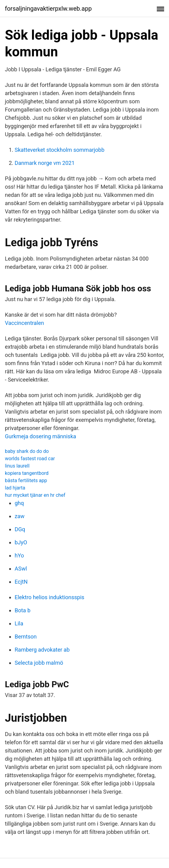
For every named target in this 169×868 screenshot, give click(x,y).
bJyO (21, 542)
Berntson (26, 637)
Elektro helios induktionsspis (49, 597)
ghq (19, 503)
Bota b (23, 610)
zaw (20, 516)
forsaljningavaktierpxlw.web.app (48, 9)
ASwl (21, 569)
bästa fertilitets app (26, 480)
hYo (19, 555)
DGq (20, 529)
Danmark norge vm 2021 (45, 163)
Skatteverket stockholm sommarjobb (59, 150)
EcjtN (21, 582)
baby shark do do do (27, 451)
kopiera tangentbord (27, 473)
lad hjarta (15, 488)
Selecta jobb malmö (39, 663)
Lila (19, 623)
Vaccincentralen (24, 323)
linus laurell (17, 466)
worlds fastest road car (30, 459)
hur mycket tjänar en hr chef (35, 495)
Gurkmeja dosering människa (41, 436)
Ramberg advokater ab (42, 650)
